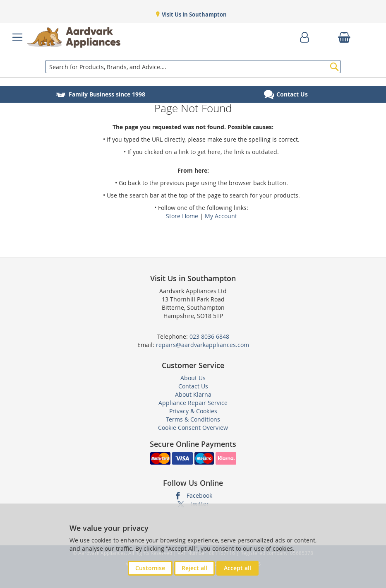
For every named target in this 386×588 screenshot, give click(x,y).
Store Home (182, 216)
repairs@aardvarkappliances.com (203, 345)
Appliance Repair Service (193, 403)
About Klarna (193, 394)
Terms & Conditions (193, 419)
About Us (193, 378)
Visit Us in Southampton (194, 14)
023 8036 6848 (209, 336)
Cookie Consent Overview (193, 428)
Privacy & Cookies (193, 411)
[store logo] (74, 37)
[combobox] (193, 67)
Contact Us (193, 386)
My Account (221, 216)
